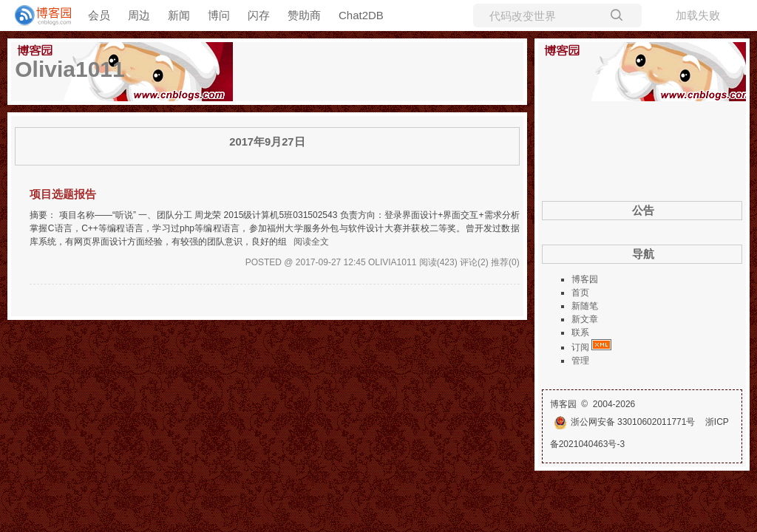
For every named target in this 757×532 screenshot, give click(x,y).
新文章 (585, 319)
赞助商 (304, 15)
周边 (139, 15)
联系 (580, 332)
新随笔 (585, 306)
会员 (99, 15)
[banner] (37, 16)
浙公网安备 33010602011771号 (625, 422)
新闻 (179, 15)
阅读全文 (311, 242)
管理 (580, 361)
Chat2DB (361, 15)
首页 (580, 293)
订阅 (580, 347)
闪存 (259, 15)
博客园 (585, 279)
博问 (219, 15)
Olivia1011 (69, 69)
